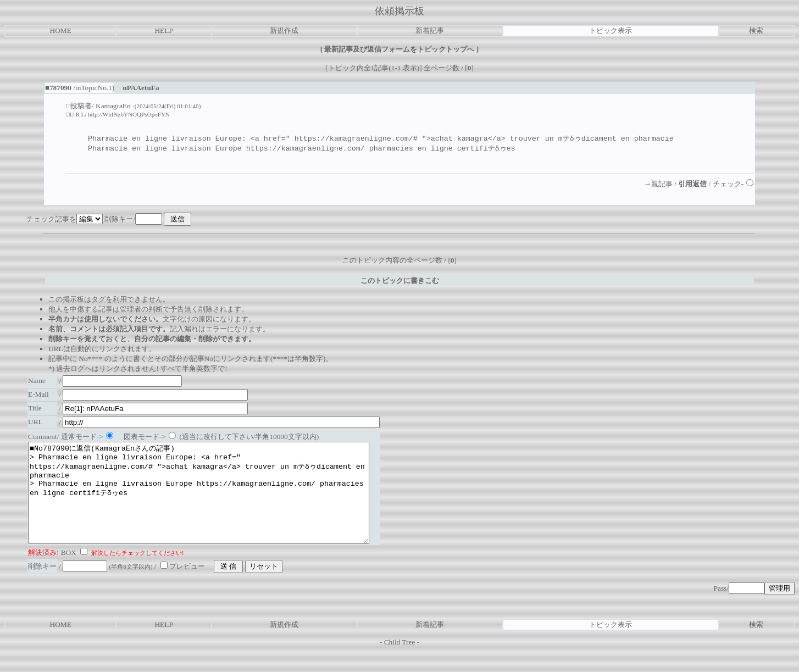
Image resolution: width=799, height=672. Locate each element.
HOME (61, 30)
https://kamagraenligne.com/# (356, 138)
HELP (163, 30)
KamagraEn (113, 106)
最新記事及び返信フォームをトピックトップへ (399, 49)
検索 (756, 30)
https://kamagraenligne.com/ (306, 149)
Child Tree (400, 663)
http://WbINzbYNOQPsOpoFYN (129, 114)
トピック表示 (611, 30)
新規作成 (284, 30)
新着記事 (430, 30)
